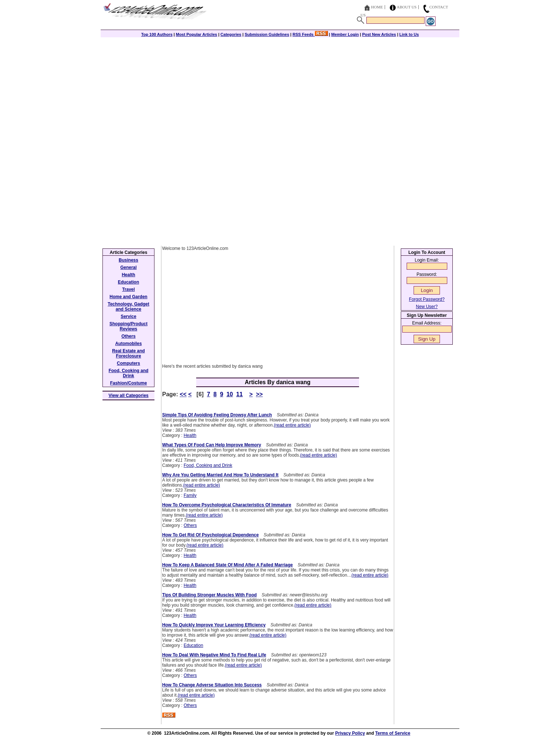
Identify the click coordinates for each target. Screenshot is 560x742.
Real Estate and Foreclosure (128, 353)
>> (259, 394)
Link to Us (409, 34)
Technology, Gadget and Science (128, 307)
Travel (129, 289)
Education (193, 645)
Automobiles (129, 344)
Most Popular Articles (196, 34)
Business (128, 260)
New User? (427, 307)
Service (129, 316)
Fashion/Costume (129, 383)
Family (190, 495)
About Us (407, 7)
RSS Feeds (310, 34)
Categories (231, 34)
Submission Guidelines (267, 34)
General (129, 267)
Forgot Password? (427, 299)
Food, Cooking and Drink (208, 465)
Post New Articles (379, 34)
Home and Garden (128, 297)
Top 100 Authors (157, 34)
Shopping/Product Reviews (128, 326)
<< (183, 394)
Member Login (345, 34)
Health (190, 435)
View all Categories (129, 396)
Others (190, 525)
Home (377, 7)
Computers (128, 363)
